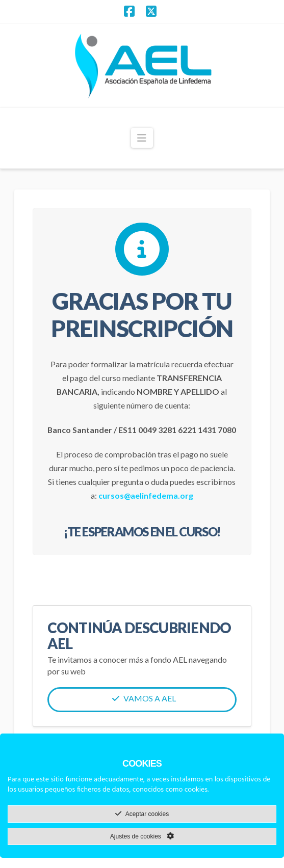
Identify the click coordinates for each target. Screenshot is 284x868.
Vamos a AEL (144, 698)
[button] (142, 138)
